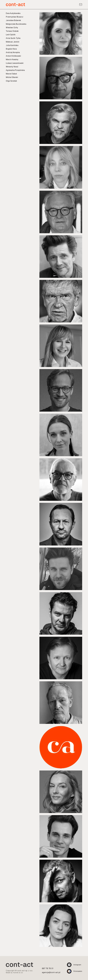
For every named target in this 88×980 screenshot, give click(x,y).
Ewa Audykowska (13, 13)
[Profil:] (61, 33)
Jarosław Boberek (13, 20)
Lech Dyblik (11, 35)
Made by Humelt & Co (14, 973)
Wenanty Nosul (12, 67)
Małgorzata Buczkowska (16, 24)
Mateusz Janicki (12, 42)
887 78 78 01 (48, 968)
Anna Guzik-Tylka (13, 38)
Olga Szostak (11, 81)
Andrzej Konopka (13, 52)
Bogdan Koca (11, 49)
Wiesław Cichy (12, 28)
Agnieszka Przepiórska (15, 70)
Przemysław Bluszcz (14, 17)
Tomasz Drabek (12, 31)
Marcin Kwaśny (12, 59)
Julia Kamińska (12, 45)
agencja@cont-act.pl (51, 972)
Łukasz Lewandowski (15, 63)
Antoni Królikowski (13, 56)
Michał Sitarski (12, 77)
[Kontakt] (81, 5)
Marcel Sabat (11, 74)
